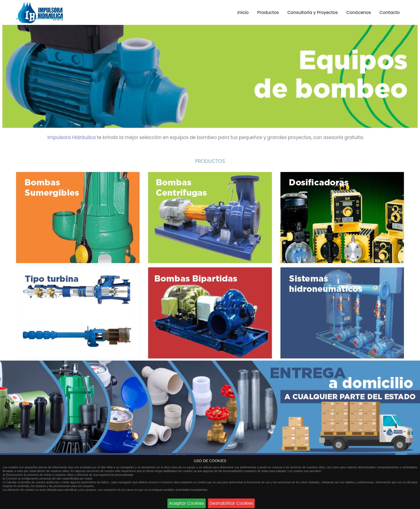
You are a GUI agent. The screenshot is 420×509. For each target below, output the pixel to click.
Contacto (390, 12)
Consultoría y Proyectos (313, 12)
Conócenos (359, 12)
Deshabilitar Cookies (231, 503)
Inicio (243, 12)
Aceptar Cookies (187, 503)
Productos (268, 12)
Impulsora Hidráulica (72, 137)
